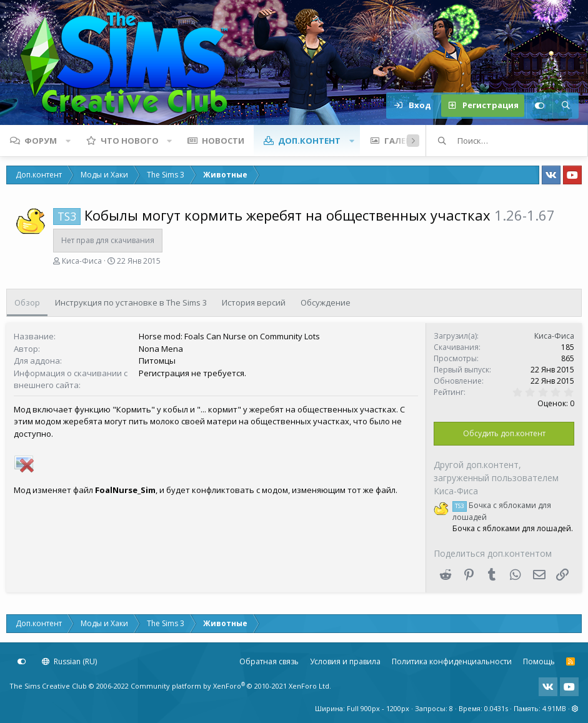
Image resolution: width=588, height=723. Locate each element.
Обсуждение (326, 302)
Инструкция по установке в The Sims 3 (131, 302)
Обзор (27, 302)
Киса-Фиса (82, 261)
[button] (68, 141)
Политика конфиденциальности (452, 661)
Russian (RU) (69, 661)
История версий (254, 302)
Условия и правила (345, 661)
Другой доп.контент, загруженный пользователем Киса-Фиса (496, 478)
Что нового (130, 141)
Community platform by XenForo (231, 686)
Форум (41, 141)
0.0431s (496, 708)
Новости (223, 141)
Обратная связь (269, 661)
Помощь (539, 661)
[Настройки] (539, 106)
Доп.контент (309, 141)
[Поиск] (566, 106)
